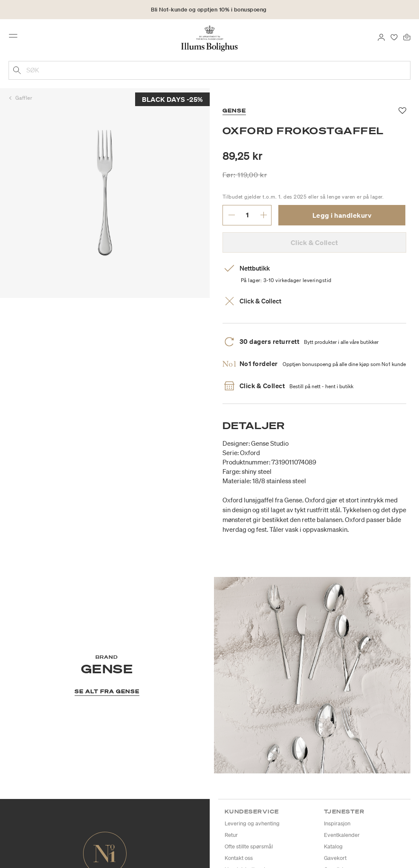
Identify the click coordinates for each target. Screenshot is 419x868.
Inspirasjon (337, 823)
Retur (231, 835)
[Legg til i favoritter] (403, 111)
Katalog (333, 846)
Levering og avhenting (252, 823)
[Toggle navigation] (16, 38)
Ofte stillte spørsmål (249, 846)
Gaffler (24, 98)
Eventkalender (342, 835)
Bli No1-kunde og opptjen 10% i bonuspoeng (209, 10)
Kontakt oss (239, 858)
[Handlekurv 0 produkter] (407, 37)
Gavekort (335, 858)
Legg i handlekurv (342, 215)
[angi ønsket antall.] (247, 215)
